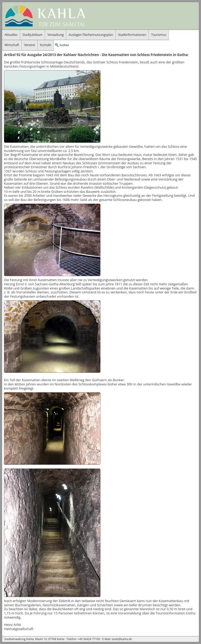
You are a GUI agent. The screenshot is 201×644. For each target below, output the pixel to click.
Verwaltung (55, 35)
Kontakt (46, 45)
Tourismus (159, 35)
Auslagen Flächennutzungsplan (91, 35)
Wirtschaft (12, 45)
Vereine (30, 45)
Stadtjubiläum (33, 35)
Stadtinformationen (132, 35)
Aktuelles (11, 35)
